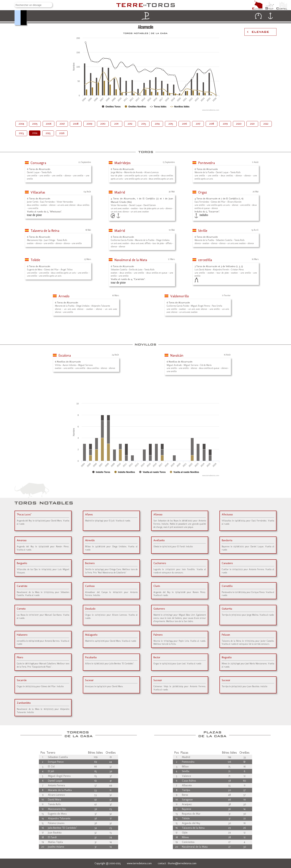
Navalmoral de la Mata (131, 260)
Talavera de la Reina (45, 231)
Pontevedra (206, 163)
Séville (203, 231)
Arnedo (64, 296)
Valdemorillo (180, 296)
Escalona (65, 355)
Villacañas (38, 192)
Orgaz (203, 192)
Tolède (35, 260)
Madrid (120, 192)
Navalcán (177, 355)
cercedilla (205, 260)
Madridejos (122, 163)
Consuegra (38, 163)
